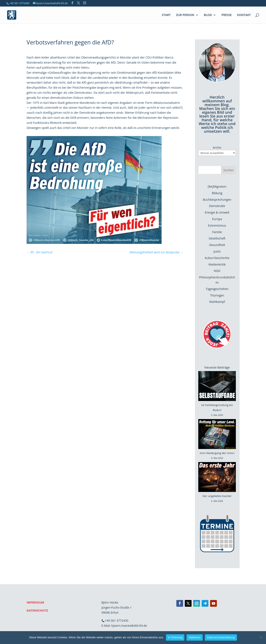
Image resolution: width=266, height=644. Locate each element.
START (166, 15)
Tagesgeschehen (217, 289)
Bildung (217, 193)
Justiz (217, 251)
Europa (217, 219)
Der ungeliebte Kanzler (217, 496)
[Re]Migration (217, 186)
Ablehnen (195, 637)
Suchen (228, 170)
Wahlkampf (217, 302)
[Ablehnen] (261, 637)
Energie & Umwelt (217, 212)
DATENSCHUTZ (37, 610)
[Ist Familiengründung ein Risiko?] (217, 387)
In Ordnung (175, 637)
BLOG (208, 15)
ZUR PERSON (185, 15)
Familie (217, 232)
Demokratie (217, 206)
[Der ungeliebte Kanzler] (217, 478)
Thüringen (217, 295)
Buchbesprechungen (217, 200)
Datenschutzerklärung (221, 637)
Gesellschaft (217, 238)
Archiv (217, 148)
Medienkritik (217, 264)
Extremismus (217, 225)
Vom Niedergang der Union (217, 453)
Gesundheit (217, 245)
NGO (217, 271)
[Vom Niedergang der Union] (217, 435)
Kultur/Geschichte (217, 258)
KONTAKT (244, 15)
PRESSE (227, 15)
